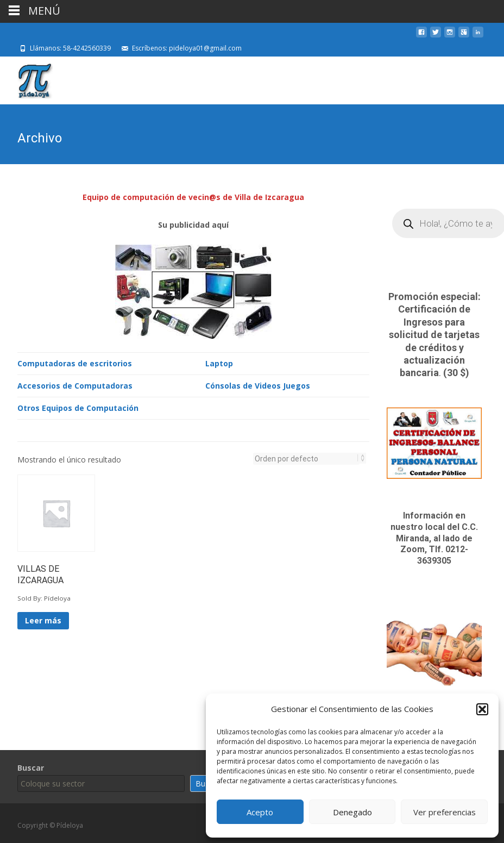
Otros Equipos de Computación (78, 407)
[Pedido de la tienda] (306, 458)
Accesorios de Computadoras (75, 385)
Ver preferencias (445, 812)
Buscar (31, 768)
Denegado (352, 812)
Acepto (260, 812)
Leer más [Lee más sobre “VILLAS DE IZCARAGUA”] (43, 619)
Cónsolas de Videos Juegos (258, 385)
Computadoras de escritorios (75, 362)
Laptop (219, 362)
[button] (482, 709)
